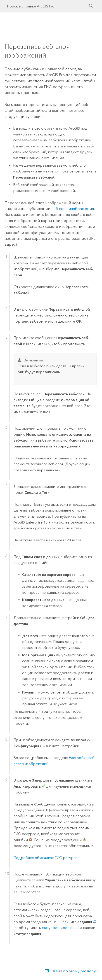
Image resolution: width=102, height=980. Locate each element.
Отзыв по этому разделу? (74, 971)
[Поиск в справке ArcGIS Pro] (47, 6)
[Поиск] (91, 6)
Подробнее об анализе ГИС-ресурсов (47, 858)
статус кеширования (60, 928)
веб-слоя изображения (73, 209)
